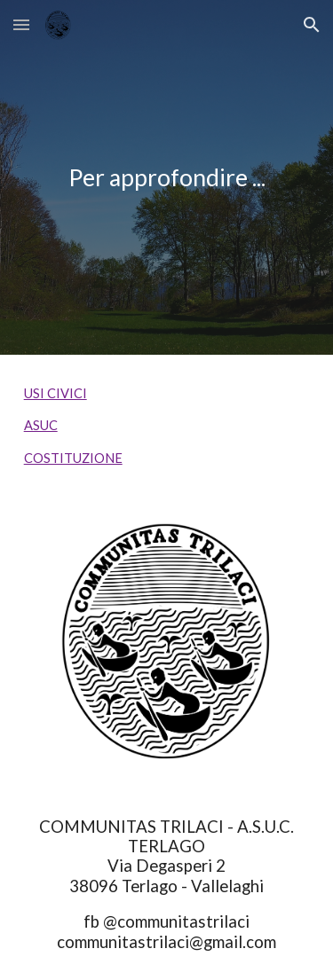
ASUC (41, 425)
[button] (21, 24)
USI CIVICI (55, 393)
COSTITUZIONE (73, 458)
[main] (167, 177)
